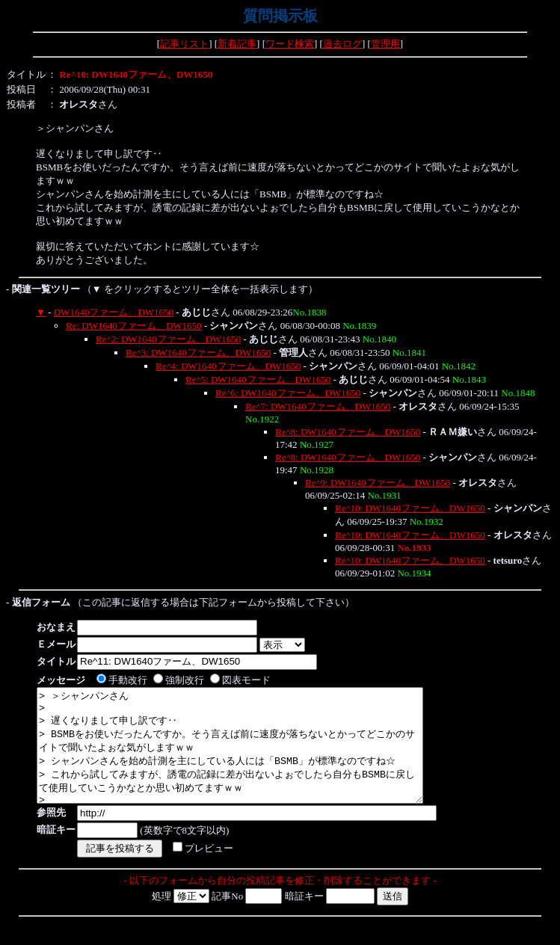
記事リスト (184, 44)
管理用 (385, 44)
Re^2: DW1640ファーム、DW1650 (168, 339)
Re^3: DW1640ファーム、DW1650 (198, 353)
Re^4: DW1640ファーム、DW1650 (228, 366)
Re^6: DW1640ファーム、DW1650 (288, 393)
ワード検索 (290, 44)
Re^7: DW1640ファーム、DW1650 (318, 406)
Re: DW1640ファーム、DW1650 (134, 326)
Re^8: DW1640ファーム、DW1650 (348, 432)
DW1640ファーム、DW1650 (114, 312)
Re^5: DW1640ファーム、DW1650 (258, 379)
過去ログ (342, 44)
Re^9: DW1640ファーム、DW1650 (378, 483)
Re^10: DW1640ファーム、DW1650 (410, 508)
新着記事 (237, 44)
